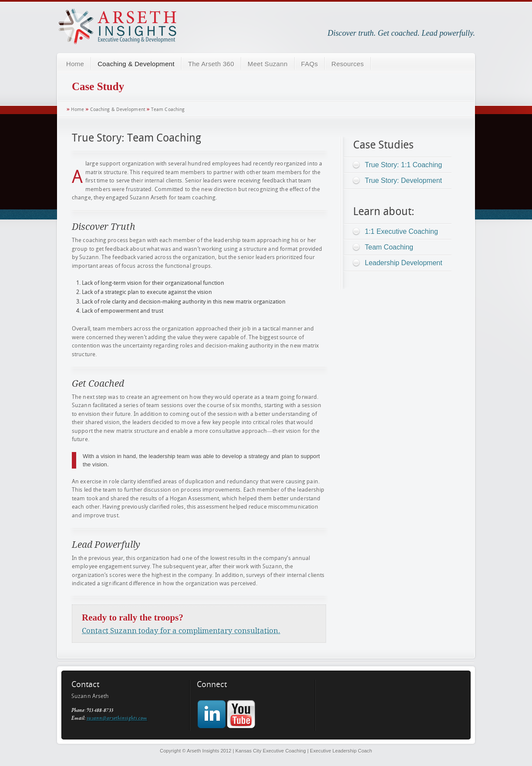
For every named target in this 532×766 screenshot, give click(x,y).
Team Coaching (168, 110)
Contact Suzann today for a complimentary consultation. (181, 631)
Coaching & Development (136, 64)
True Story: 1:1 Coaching (403, 165)
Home (75, 64)
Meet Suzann (268, 64)
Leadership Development (404, 263)
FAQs (310, 64)
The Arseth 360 (211, 64)
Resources (347, 64)
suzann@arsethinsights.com (117, 719)
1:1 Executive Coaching (401, 231)
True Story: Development (403, 181)
